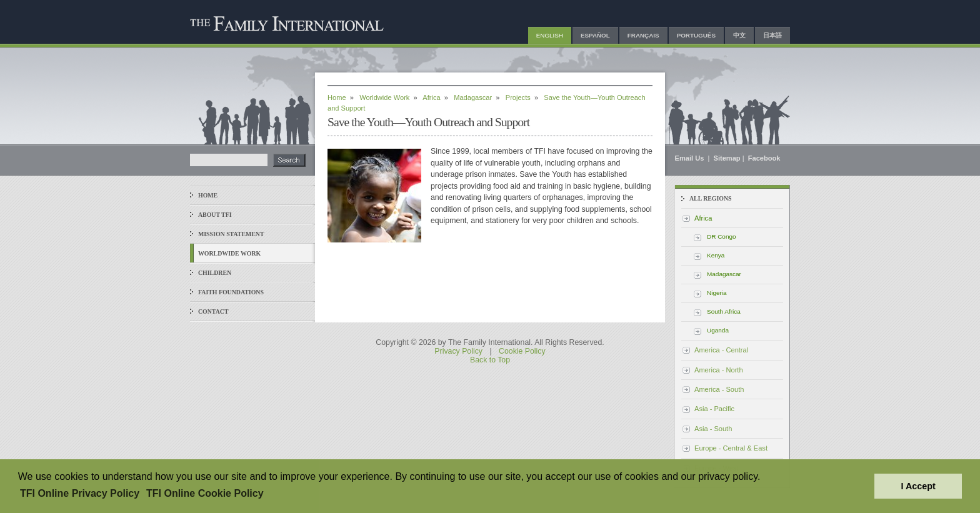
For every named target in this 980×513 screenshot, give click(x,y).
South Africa (724, 311)
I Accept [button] (918, 486)
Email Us (691, 158)
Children (215, 273)
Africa (431, 97)
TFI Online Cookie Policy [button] (205, 493)
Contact (213, 311)
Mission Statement (231, 234)
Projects (518, 97)
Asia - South (713, 429)
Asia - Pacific (714, 409)
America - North (719, 370)
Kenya (716, 255)
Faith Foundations (231, 292)
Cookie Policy (522, 351)
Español (595, 35)
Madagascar (473, 97)
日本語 (772, 35)
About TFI (215, 215)
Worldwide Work (229, 253)
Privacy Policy (458, 351)
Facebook (764, 158)
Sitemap (727, 158)
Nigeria (717, 293)
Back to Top (490, 360)
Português (696, 35)
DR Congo (722, 237)
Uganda (718, 330)
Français (643, 35)
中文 (739, 35)
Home (208, 195)
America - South (719, 389)
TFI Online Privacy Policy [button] (80, 493)
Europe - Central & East (731, 448)
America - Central (721, 350)
